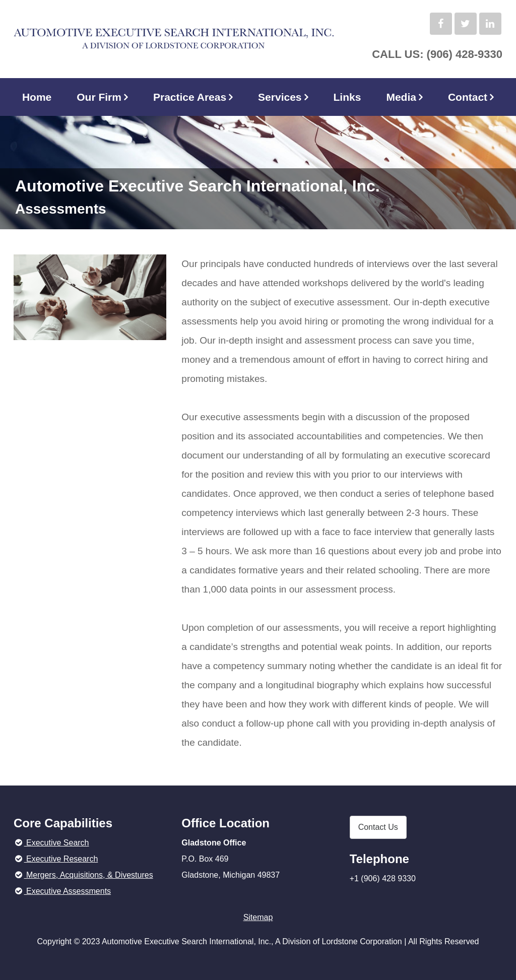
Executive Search (51, 843)
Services (280, 97)
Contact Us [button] (378, 827)
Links (347, 97)
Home (37, 97)
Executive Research (56, 859)
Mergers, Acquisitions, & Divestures (83, 875)
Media (401, 97)
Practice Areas (190, 97)
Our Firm (99, 97)
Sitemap (258, 917)
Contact (468, 97)
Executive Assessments (62, 891)
